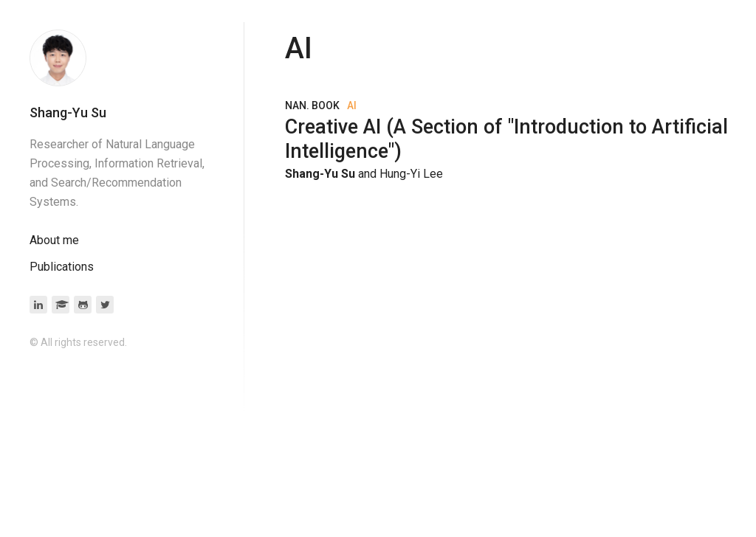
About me (54, 240)
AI (352, 105)
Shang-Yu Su (68, 112)
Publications (62, 267)
